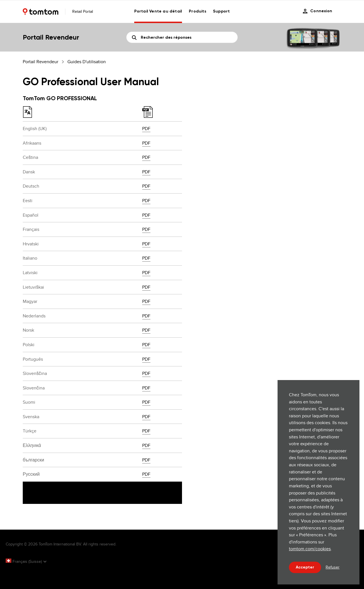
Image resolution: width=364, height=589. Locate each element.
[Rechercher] (182, 37)
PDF (146, 129)
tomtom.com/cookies (310, 549)
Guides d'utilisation (87, 62)
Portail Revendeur (41, 62)
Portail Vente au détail (158, 11)
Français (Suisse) (24, 561)
